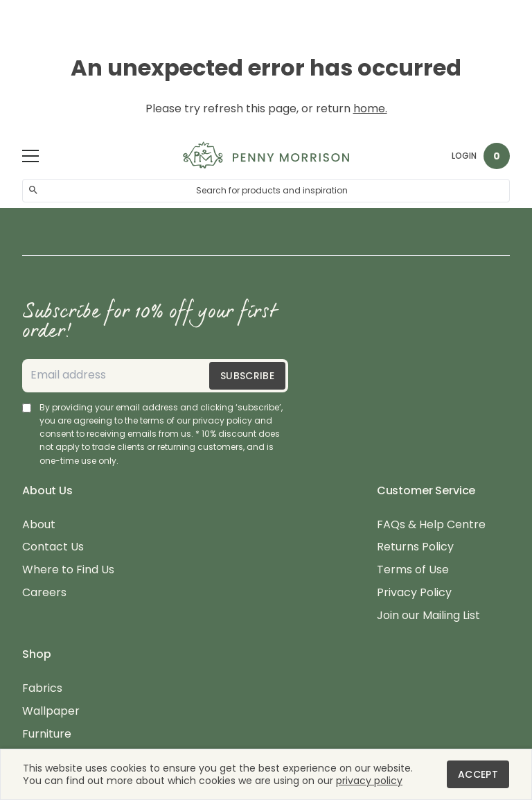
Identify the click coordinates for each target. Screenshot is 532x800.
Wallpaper (51, 712)
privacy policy (369, 781)
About (39, 525)
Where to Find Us (68, 570)
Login (464, 156)
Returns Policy (415, 547)
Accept (478, 774)
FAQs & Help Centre (431, 525)
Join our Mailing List (428, 616)
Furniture (47, 734)
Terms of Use (413, 570)
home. (370, 108)
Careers (44, 593)
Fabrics (42, 689)
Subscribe (247, 376)
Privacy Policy (414, 593)
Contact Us (53, 547)
